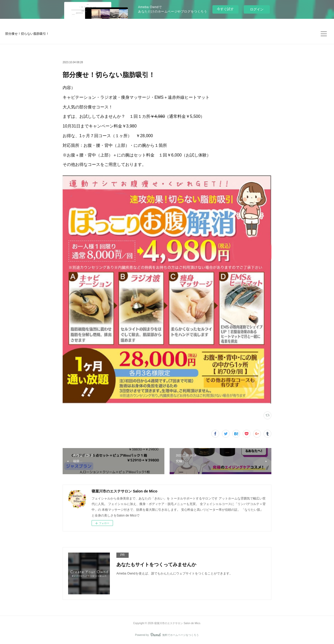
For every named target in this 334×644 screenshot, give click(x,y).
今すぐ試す (225, 9)
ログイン (257, 9)
